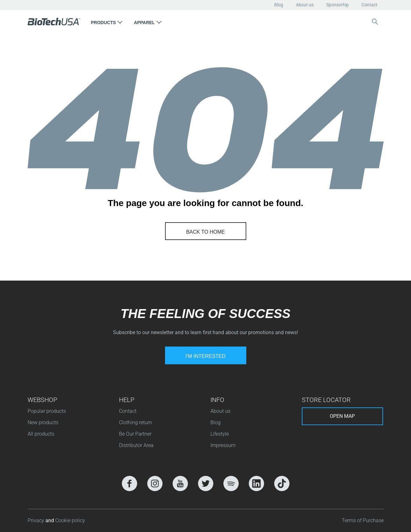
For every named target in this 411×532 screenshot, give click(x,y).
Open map (342, 416)
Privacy (36, 520)
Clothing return (136, 422)
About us (305, 5)
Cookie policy (70, 520)
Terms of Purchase (363, 520)
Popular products (47, 411)
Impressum (223, 445)
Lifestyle (220, 434)
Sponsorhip (338, 5)
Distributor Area (136, 445)
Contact (369, 5)
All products (41, 434)
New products (43, 422)
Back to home (205, 232)
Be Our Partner (135, 434)
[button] (107, 22)
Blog (279, 5)
